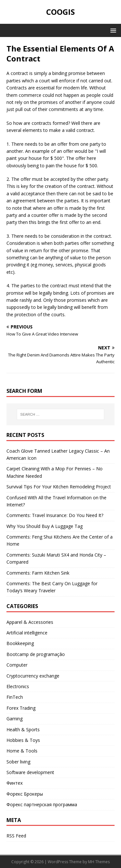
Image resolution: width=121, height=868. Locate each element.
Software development (30, 772)
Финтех (15, 783)
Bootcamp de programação (36, 654)
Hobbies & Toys (23, 740)
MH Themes (99, 862)
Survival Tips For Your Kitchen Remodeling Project (59, 487)
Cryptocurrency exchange (33, 676)
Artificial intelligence (27, 633)
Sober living (18, 762)
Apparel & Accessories (30, 622)
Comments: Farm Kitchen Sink (38, 573)
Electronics (18, 686)
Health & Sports (23, 729)
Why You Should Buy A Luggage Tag (45, 526)
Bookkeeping (20, 643)
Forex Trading (21, 708)
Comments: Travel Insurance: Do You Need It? (55, 515)
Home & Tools (22, 751)
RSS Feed (16, 836)
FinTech (15, 697)
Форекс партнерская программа (42, 804)
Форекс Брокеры (25, 794)
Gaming (15, 719)
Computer (17, 665)
